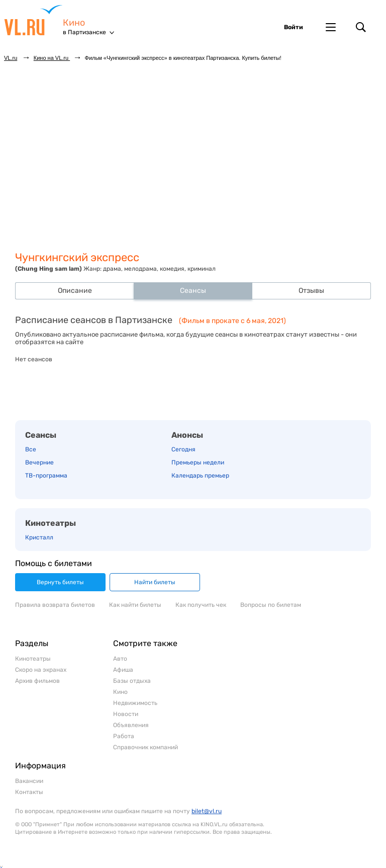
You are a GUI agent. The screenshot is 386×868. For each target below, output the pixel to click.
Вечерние (39, 462)
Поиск (361, 27)
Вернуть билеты (60, 582)
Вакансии (29, 781)
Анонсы (187, 435)
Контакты (29, 792)
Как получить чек (201, 605)
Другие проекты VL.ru (331, 27)
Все (31, 449)
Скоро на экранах (41, 670)
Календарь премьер (200, 476)
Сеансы (41, 435)
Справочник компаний (146, 747)
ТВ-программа (46, 476)
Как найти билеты (135, 605)
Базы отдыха (132, 681)
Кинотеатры (51, 523)
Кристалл (39, 537)
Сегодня (183, 449)
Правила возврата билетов (55, 605)
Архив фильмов (37, 681)
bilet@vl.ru (207, 811)
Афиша (123, 670)
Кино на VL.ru (52, 58)
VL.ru (33, 20)
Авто (120, 659)
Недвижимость (135, 703)
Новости (126, 714)
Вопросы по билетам (271, 605)
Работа (124, 736)
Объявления (131, 725)
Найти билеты (155, 582)
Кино (74, 23)
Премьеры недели (198, 462)
